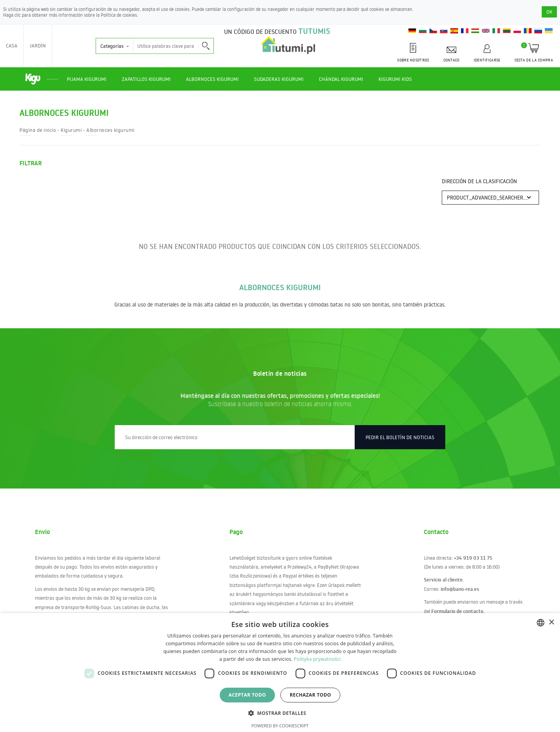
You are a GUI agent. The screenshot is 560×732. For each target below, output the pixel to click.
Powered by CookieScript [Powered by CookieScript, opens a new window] (280, 726)
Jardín (38, 46)
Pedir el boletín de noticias (400, 437)
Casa (12, 46)
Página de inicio (38, 130)
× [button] (551, 623)
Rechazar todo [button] (310, 695)
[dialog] (280, 672)
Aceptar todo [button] (247, 695)
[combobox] (541, 623)
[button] (280, 713)
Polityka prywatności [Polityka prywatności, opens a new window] (317, 659)
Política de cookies (119, 15)
